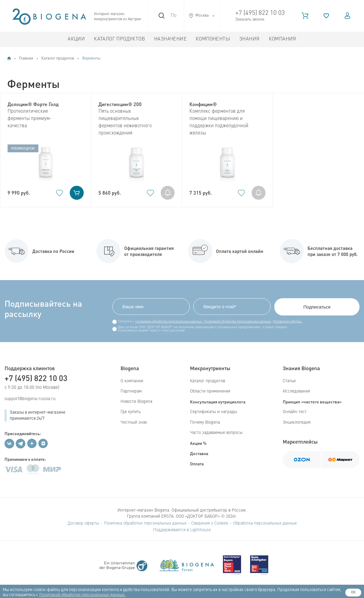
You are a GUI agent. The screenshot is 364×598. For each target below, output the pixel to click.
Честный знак (134, 422)
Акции (76, 39)
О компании (132, 381)
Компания (283, 39)
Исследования (296, 391)
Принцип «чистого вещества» (312, 402)
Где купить (131, 412)
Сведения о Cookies (210, 523)
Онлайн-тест (295, 412)
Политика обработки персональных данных (145, 523)
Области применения (210, 391)
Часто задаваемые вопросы (216, 433)
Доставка (199, 453)
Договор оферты (83, 523)
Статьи (289, 381)
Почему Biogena (205, 422)
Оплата (197, 464)
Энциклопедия (297, 422)
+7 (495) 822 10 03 (260, 13)
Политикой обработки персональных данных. (82, 595)
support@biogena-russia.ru (30, 399)
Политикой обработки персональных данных (237, 322)
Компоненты (213, 39)
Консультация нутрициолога (218, 402)
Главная (26, 58)
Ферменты (91, 58)
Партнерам (131, 391)
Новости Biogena (136, 402)
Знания (249, 39)
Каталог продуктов (119, 39)
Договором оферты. (287, 322)
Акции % (198, 443)
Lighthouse (200, 530)
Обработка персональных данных (265, 523)
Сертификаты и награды (214, 412)
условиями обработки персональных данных (169, 322)
